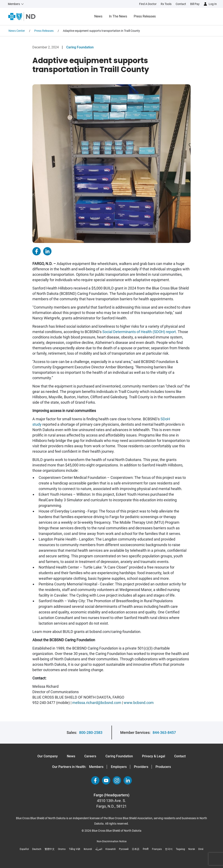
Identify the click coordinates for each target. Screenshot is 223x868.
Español (24, 849)
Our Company (48, 756)
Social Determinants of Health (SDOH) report (139, 332)
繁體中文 (50, 849)
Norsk (192, 849)
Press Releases (145, 16)
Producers (163, 767)
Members (96, 767)
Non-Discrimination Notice (112, 841)
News (98, 16)
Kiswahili (111, 849)
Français (157, 849)
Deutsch (37, 849)
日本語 (136, 849)
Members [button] (14, 4)
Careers (90, 756)
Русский (124, 849)
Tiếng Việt (75, 849)
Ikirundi (88, 849)
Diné (201, 849)
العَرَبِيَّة (99, 849)
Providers (141, 767)
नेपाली (146, 849)
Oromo (62, 849)
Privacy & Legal (154, 756)
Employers (119, 767)
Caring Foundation (80, 47)
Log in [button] (213, 4)
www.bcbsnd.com (139, 703)
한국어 (169, 849)
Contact (180, 756)
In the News (118, 16)
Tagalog (180, 849)
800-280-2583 (91, 733)
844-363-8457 (164, 733)
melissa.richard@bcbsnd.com (97, 703)
